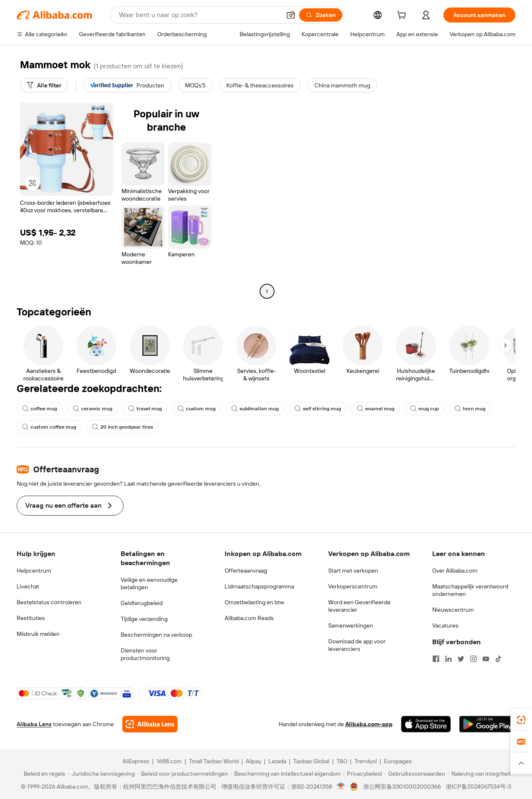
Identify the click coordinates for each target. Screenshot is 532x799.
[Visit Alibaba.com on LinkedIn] (448, 659)
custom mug (197, 409)
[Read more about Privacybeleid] (363, 774)
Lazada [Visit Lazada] (277, 761)
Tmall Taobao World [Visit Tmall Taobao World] (214, 761)
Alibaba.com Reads (249, 618)
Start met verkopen (353, 571)
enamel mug (376, 409)
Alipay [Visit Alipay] (254, 761)
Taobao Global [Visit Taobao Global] (311, 761)
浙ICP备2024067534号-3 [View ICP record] (479, 787)
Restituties (31, 618)
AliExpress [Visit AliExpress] (136, 761)
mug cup (424, 409)
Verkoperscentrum (353, 586)
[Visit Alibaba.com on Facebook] (436, 659)
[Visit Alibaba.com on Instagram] (473, 659)
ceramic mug (93, 409)
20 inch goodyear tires (122, 427)
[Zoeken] (321, 15)
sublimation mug (255, 409)
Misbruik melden (38, 634)
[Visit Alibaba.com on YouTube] (486, 659)
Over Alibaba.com (455, 571)
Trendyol (366, 761)
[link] (521, 720)
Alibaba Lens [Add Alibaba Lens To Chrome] (34, 724)
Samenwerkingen (351, 625)
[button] (291, 15)
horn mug (470, 409)
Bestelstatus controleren (49, 602)
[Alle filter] (44, 85)
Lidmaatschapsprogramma (259, 586)
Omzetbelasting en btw (254, 602)
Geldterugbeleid (142, 603)
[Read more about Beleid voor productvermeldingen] (183, 774)
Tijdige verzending (144, 619)
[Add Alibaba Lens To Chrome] (150, 724)
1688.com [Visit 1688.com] (169, 761)
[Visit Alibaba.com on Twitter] (461, 659)
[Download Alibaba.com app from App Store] (426, 724)
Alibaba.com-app (369, 724)
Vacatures (445, 625)
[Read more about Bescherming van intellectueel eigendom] (286, 774)
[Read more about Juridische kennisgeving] (101, 774)
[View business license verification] (341, 787)
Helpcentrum (34, 571)
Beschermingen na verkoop (156, 635)
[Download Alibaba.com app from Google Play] (487, 724)
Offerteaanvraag (246, 571)
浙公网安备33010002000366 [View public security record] (402, 787)
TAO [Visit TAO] (342, 761)
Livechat (28, 586)
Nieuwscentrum (453, 610)
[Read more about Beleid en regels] (43, 774)
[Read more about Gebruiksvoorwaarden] (415, 774)
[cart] (403, 16)
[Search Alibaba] (199, 15)
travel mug (145, 409)
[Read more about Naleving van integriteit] (479, 774)
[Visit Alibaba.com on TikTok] (498, 659)
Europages (398, 761)
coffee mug (40, 409)
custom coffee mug (49, 427)
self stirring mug (318, 409)
